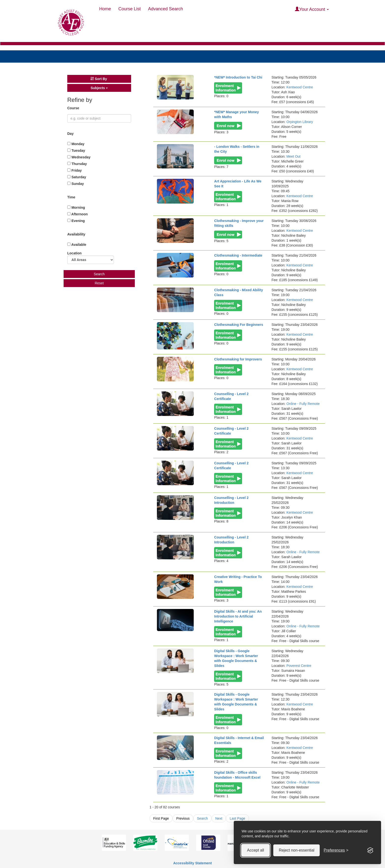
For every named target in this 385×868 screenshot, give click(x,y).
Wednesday (79, 157)
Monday (76, 144)
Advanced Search (165, 9)
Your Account (312, 9)
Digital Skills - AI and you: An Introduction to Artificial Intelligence (238, 616)
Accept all (255, 850)
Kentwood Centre (300, 87)
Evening (76, 221)
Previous (183, 818)
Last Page (237, 818)
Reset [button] (99, 283)
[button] (99, 79)
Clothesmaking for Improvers (238, 359)
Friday (75, 170)
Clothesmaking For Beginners (239, 325)
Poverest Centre (299, 666)
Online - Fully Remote (303, 404)
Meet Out (293, 156)
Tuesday (76, 151)
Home (105, 9)
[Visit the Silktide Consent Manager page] (370, 850)
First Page (161, 818)
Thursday (77, 164)
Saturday (77, 177)
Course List (130, 9)
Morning (76, 207)
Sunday (76, 184)
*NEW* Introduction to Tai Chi (238, 77)
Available (77, 245)
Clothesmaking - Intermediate (238, 255)
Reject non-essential (296, 850)
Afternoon (77, 214)
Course (74, 108)
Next (219, 818)
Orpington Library (300, 122)
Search (202, 818)
